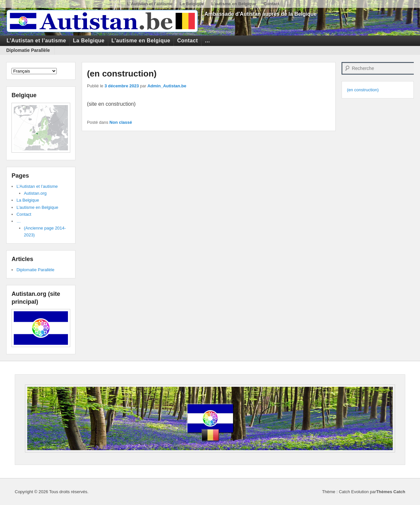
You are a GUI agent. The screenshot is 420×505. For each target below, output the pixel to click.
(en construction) (122, 74)
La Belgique (192, 4)
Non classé (121, 122)
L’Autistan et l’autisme (150, 4)
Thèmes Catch (391, 492)
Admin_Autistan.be (167, 86)
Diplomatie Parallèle (28, 50)
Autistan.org (35, 193)
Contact (271, 4)
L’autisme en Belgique (234, 4)
